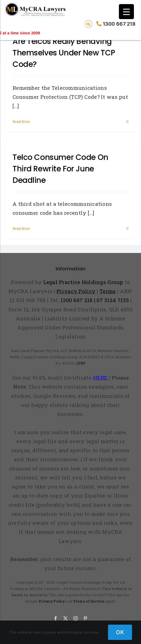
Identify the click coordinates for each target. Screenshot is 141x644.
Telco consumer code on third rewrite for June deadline (60, 169)
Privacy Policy (52, 601)
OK (120, 632)
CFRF (81, 363)
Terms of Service (89, 601)
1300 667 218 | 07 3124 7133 (95, 300)
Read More (21, 121)
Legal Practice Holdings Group (84, 282)
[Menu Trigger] (126, 12)
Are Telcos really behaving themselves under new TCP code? (64, 53)
